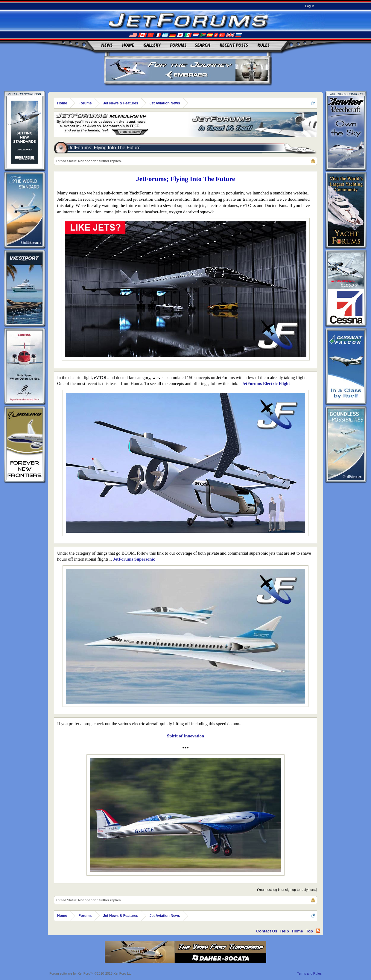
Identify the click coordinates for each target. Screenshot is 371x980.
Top (310, 931)
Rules (264, 45)
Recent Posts (234, 45)
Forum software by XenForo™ (91, 973)
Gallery (152, 45)
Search (203, 45)
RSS (318, 931)
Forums (178, 45)
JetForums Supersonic (134, 559)
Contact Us (267, 931)
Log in (310, 6)
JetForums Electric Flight (266, 384)
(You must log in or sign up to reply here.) (287, 890)
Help (285, 931)
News (107, 45)
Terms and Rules (309, 973)
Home (128, 45)
